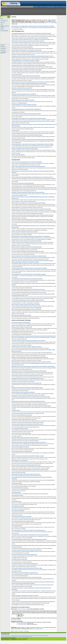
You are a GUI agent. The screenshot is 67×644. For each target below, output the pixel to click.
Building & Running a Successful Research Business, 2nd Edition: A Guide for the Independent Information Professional (33, 172)
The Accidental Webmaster (17, 526)
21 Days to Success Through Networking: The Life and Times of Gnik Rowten (27, 162)
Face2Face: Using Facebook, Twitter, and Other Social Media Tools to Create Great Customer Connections (33, 215)
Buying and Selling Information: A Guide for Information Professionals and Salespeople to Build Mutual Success (34, 336)
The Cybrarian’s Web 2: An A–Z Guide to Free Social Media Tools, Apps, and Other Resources (30, 535)
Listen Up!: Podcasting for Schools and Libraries (21, 433)
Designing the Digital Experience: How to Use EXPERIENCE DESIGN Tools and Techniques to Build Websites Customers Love (33, 198)
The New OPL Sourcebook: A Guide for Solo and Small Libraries (24, 554)
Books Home (37, 7)
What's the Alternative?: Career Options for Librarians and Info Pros (25, 595)
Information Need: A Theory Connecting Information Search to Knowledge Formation (28, 65)
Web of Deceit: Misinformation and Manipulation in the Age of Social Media (26, 309)
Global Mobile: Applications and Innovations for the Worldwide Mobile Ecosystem (28, 378)
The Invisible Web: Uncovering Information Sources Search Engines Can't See (27, 279)
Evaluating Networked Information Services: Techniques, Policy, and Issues (26, 50)
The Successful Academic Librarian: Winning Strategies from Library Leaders (27, 568)
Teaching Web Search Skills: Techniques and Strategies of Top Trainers (26, 474)
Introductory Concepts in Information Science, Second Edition (24, 94)
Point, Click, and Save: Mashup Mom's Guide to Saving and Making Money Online (28, 251)
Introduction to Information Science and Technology (22, 88)
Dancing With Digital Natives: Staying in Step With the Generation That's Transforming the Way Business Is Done (34, 188)
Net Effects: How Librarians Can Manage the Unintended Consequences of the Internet (29, 442)
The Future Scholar (15, 130)
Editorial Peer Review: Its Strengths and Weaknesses (22, 47)
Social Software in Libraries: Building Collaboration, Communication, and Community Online (30, 470)
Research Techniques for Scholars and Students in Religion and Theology (26, 465)
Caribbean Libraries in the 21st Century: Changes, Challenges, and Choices (27, 347)
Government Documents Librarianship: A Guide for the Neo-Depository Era (26, 383)
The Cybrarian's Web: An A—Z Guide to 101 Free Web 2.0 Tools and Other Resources (28, 530)
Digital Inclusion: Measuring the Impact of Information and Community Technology (28, 41)
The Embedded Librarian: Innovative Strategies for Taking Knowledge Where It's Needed (29, 539)
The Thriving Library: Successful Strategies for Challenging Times (25, 573)
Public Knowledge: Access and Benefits (19, 460)
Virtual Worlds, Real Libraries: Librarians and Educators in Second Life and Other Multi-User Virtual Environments (31, 589)
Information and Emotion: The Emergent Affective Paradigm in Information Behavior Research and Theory (33, 56)
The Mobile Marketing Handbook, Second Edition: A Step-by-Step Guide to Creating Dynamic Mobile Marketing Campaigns (33, 284)
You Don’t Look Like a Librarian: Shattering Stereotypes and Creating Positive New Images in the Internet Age (33, 602)
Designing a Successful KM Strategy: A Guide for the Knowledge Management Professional (30, 357)
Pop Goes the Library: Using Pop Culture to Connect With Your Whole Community (28, 456)
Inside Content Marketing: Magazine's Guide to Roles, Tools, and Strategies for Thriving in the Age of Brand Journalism (33, 226)
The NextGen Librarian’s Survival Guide (19, 559)
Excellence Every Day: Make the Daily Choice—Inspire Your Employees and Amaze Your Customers (31, 209)
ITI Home (58, 7)
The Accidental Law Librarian (17, 495)
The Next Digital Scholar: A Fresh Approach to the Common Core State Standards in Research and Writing (33, 144)
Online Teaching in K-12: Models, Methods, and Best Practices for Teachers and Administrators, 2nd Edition (33, 26)
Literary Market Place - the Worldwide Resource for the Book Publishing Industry (17, 636)
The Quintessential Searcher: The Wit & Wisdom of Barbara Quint (24, 564)
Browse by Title (43, 7)
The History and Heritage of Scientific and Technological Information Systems (27, 135)
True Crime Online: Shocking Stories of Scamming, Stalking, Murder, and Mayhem (28, 300)
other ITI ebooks (50, 23)
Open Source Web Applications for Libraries (20, 447)
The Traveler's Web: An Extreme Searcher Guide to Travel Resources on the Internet (28, 289)
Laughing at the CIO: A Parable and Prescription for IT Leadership (25, 232)
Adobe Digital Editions (22, 624)
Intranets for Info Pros (16, 410)
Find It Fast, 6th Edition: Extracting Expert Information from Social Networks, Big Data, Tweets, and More (32, 220)
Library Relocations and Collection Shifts (20, 429)
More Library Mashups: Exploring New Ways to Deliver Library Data (25, 438)
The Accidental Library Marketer (18, 510)
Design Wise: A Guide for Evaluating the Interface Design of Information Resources (28, 192)
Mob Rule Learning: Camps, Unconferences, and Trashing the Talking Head (26, 241)
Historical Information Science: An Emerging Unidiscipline (23, 392)
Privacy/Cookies (63, 7)
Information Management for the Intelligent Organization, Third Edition (25, 61)
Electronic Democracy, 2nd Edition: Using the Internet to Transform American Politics (28, 203)
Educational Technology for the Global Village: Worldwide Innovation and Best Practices (29, 371)
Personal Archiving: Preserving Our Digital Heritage (22, 451)
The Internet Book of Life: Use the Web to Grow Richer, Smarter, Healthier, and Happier (29, 274)
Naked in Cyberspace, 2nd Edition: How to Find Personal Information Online (27, 247)
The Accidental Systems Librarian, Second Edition (21, 517)
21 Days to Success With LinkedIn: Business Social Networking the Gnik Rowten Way (28, 166)
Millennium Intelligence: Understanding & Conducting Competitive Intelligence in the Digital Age (31, 236)
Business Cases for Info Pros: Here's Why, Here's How (22, 331)
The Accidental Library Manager (18, 506)
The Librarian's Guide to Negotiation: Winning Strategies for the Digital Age (26, 550)
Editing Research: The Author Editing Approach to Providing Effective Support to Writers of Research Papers (33, 366)
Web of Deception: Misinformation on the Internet (21, 315)
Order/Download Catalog (51, 7)
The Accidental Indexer (16, 492)
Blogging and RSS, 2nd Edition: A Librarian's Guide (22, 327)
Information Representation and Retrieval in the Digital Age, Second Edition (26, 70)
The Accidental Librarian (16, 501)
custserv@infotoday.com (22, 640)
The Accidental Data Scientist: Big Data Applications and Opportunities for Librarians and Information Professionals (32, 478)
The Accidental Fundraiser (17, 483)
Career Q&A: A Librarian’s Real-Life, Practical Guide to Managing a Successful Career (28, 341)
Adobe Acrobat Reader (22, 623)
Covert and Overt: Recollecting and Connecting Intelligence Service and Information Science (30, 38)
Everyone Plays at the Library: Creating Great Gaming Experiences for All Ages (27, 375)
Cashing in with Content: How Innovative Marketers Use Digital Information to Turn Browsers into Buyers (32, 177)
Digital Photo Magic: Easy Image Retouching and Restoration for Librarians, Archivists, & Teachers (31, 362)
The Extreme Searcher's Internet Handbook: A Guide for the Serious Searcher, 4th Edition (29, 268)
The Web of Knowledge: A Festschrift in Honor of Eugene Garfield (25, 149)
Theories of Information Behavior (18, 155)
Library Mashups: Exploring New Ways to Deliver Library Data (24, 419)
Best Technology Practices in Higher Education (21, 322)
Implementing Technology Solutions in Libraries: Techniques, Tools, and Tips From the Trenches (31, 397)
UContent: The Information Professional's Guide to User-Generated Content (27, 577)
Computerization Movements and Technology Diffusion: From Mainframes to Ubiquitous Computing (31, 33)
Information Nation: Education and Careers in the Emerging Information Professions (28, 401)
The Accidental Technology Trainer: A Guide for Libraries (23, 521)
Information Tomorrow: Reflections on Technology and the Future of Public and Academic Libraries (31, 406)
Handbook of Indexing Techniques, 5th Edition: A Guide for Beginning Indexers (27, 388)
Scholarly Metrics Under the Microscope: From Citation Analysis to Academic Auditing (29, 118)
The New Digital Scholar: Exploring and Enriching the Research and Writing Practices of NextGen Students (33, 140)
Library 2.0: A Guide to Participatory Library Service (22, 415)
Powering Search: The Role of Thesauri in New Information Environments (26, 114)
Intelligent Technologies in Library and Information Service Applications (26, 76)
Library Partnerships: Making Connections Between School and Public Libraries (27, 424)
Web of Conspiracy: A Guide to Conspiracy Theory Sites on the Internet (26, 305)
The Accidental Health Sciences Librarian (20, 488)
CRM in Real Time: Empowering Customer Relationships (23, 183)
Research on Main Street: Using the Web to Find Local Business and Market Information (29, 256)
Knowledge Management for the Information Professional (23, 100)
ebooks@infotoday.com (22, 609)
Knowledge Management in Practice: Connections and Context (24, 105)
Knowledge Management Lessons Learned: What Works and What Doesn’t (26, 109)
